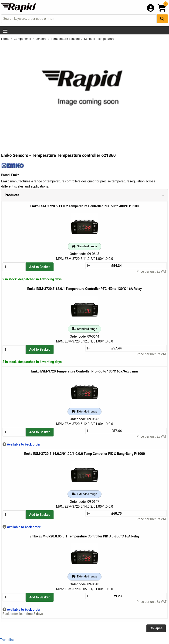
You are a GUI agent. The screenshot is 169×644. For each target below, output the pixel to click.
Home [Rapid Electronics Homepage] (6, 39)
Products (12, 195)
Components (23, 39)
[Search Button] (162, 19)
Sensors (41, 39)
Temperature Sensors (66, 39)
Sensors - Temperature (99, 39)
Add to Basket (40, 267)
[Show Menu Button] (5, 31)
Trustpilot (7, 640)
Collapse (156, 628)
